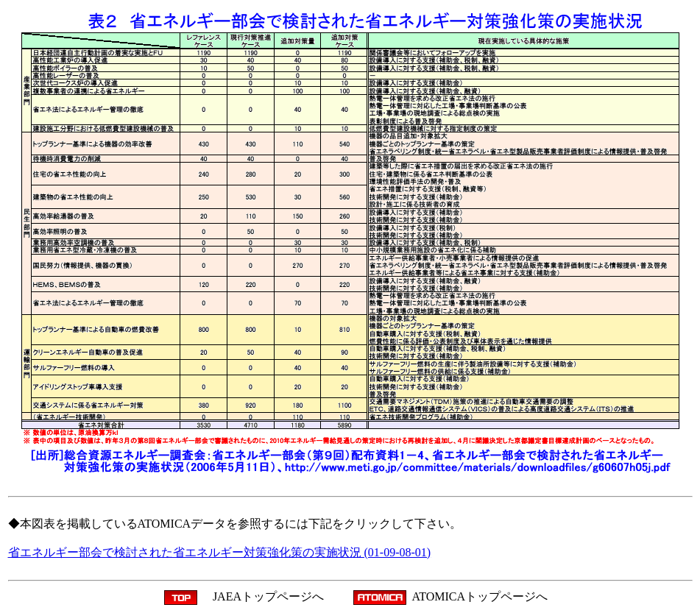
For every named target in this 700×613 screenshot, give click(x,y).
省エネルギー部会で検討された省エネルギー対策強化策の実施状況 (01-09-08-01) (220, 552)
